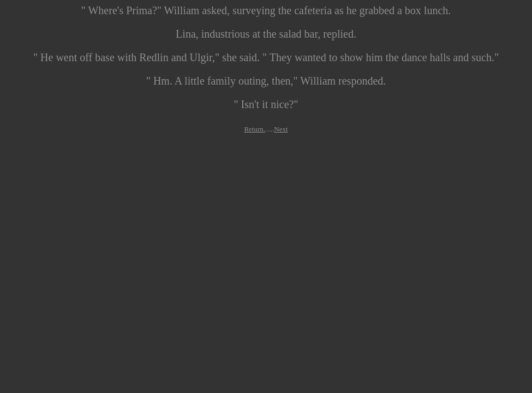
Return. (255, 129)
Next (281, 129)
